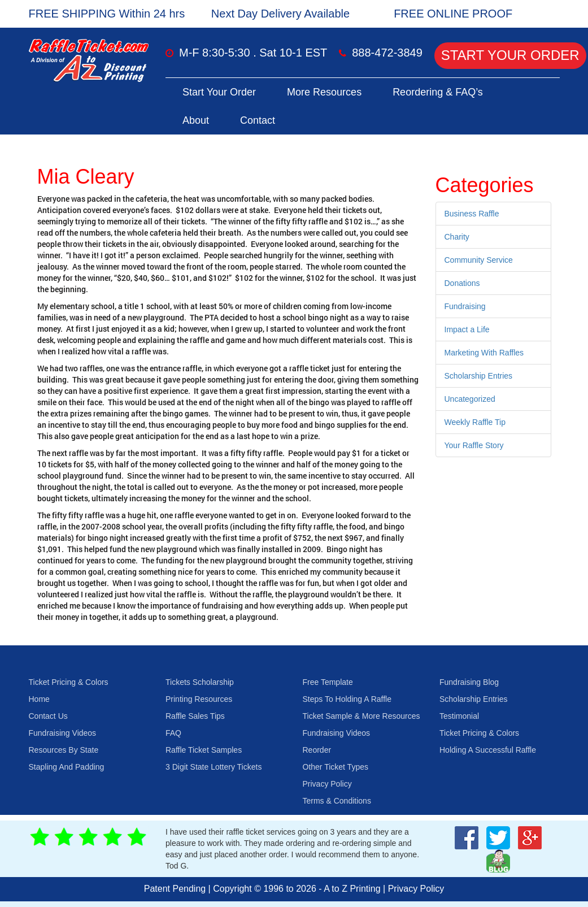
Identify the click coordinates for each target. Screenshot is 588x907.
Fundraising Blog (469, 682)
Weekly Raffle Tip (475, 422)
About (196, 120)
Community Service (479, 260)
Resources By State (64, 750)
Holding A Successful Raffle (488, 750)
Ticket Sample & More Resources (361, 716)
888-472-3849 (387, 53)
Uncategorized (470, 399)
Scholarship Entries (479, 376)
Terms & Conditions (337, 801)
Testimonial (459, 716)
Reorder (317, 750)
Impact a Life (467, 329)
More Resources (324, 92)
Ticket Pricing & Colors (69, 682)
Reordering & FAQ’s (438, 92)
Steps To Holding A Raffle (347, 699)
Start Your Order (510, 55)
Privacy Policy (327, 784)
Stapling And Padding (67, 767)
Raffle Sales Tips (195, 716)
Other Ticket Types (336, 767)
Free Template (328, 682)
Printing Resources (199, 699)
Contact (258, 120)
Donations (462, 283)
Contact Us (48, 716)
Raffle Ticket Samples (204, 750)
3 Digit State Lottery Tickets (214, 767)
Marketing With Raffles (484, 353)
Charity (457, 237)
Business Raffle (472, 214)
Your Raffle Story (474, 445)
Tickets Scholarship (200, 682)
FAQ (173, 733)
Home (39, 699)
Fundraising (465, 306)
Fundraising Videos (63, 733)
